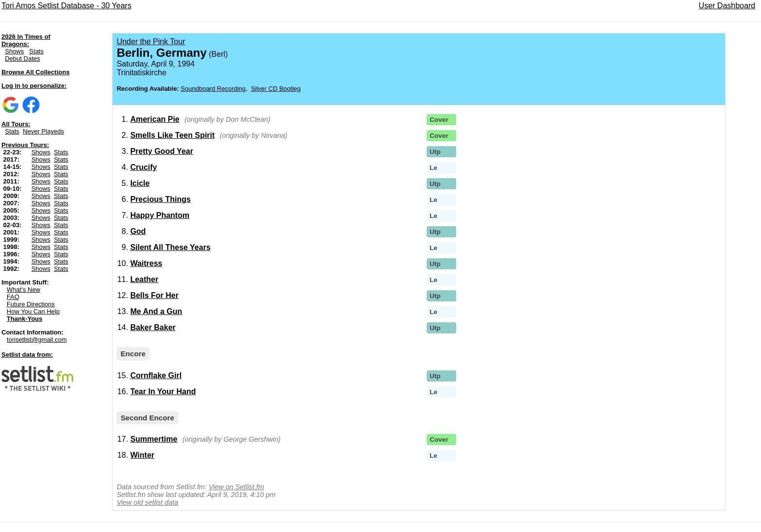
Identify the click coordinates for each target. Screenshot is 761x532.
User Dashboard (727, 6)
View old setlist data (147, 502)
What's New (24, 290)
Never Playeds (43, 131)
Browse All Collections (35, 72)
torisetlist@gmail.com (37, 340)
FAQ (13, 297)
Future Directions (31, 304)
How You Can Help (33, 311)
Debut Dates (22, 58)
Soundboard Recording (213, 89)
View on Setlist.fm (236, 487)
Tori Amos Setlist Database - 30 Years (66, 6)
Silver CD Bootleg (276, 89)
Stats (36, 51)
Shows (14, 51)
